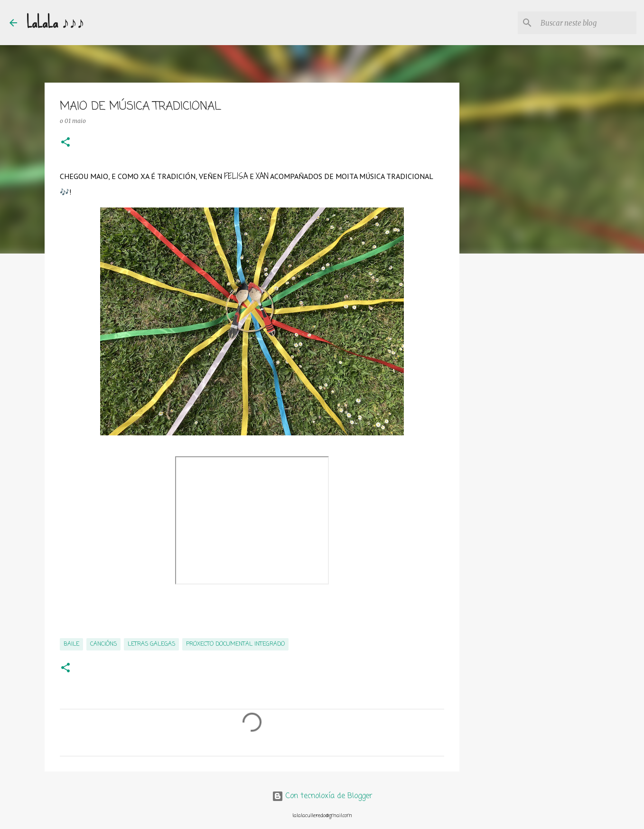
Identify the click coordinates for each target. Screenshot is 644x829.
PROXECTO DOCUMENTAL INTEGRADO (235, 644)
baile (71, 644)
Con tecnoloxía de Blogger (322, 796)
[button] (65, 143)
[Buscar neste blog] (587, 23)
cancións (103, 644)
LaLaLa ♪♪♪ (56, 23)
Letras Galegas (151, 644)
